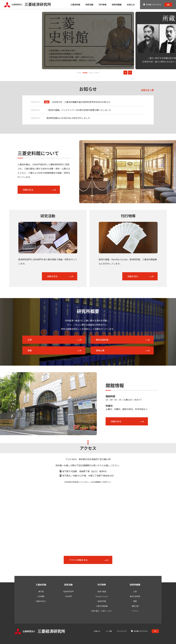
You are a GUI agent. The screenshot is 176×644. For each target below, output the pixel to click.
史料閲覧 (41, 596)
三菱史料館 (41, 585)
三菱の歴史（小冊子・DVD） (102, 611)
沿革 (30, 340)
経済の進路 (102, 591)
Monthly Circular (102, 596)
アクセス (135, 611)
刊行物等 (102, 585)
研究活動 (68, 585)
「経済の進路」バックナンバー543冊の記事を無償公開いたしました (79, 110)
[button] (79, 73)
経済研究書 (102, 601)
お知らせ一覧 (147, 90)
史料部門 (68, 596)
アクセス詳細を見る (78, 560)
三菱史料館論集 (102, 606)
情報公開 (100, 350)
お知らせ (97, 631)
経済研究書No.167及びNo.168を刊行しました (68, 118)
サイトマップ (122, 631)
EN (168, 5)
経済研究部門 (68, 591)
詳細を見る (28, 190)
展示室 (41, 591)
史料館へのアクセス (154, 5)
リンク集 (109, 631)
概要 (30, 350)
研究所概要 (135, 585)
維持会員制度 (102, 340)
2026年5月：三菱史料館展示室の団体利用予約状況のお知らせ (81, 102)
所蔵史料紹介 (41, 601)
